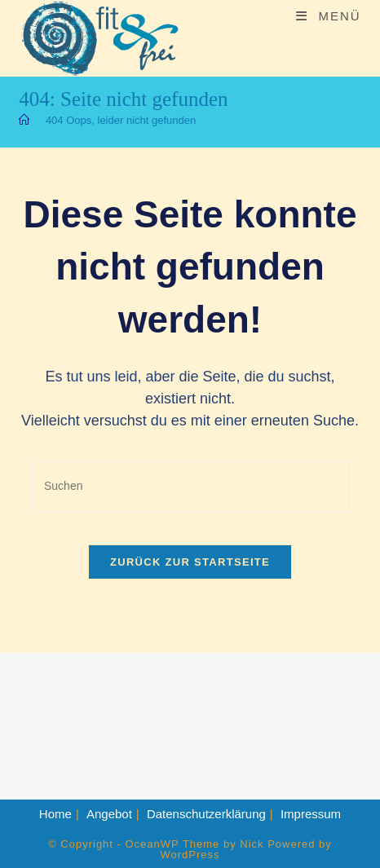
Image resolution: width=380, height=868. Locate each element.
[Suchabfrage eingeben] (190, 486)
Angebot (109, 814)
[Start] (24, 120)
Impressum (311, 814)
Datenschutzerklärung (206, 814)
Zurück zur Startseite (190, 562)
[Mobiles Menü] (328, 16)
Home (55, 814)
